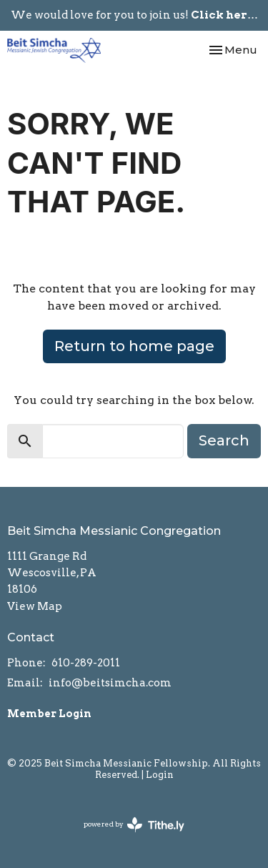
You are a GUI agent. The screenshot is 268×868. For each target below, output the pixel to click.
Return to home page (134, 346)
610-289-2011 (86, 663)
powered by (134, 825)
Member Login (49, 714)
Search (224, 440)
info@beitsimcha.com (110, 683)
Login (160, 775)
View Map (35, 606)
